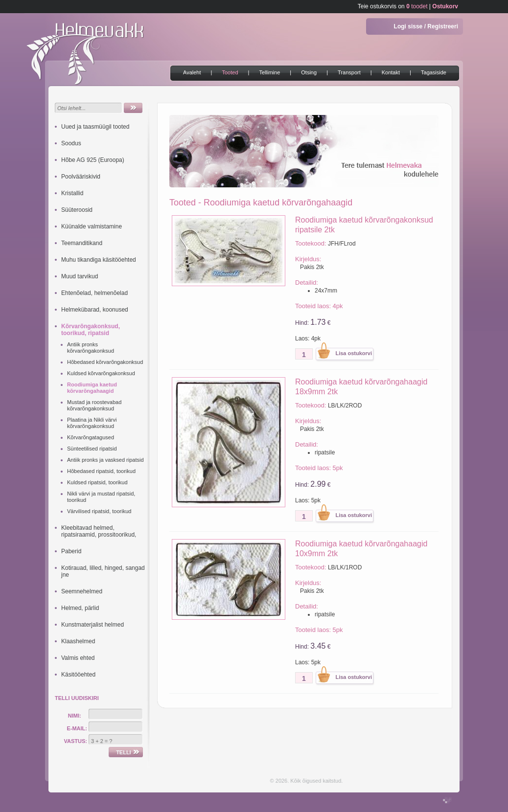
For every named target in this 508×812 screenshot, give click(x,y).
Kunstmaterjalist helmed (92, 625)
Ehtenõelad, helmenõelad (94, 293)
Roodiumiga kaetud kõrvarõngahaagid (92, 388)
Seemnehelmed (82, 591)
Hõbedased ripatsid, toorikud (101, 471)
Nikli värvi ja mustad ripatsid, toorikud (101, 497)
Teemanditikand (82, 243)
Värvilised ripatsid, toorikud (99, 511)
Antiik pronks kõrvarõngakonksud (91, 348)
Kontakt (391, 72)
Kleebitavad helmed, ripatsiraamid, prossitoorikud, (99, 531)
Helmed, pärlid (80, 608)
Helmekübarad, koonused (95, 310)
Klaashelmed (78, 641)
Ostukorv (445, 6)
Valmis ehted (78, 658)
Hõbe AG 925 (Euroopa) (93, 160)
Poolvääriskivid (81, 177)
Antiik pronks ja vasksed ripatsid (105, 460)
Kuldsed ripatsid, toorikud (97, 482)
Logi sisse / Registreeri (426, 26)
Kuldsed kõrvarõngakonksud (101, 373)
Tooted (230, 72)
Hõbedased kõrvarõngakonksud (105, 362)
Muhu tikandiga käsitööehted (99, 260)
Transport (349, 72)
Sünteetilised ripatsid (92, 449)
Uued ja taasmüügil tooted (95, 127)
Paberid (71, 551)
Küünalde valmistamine (92, 226)
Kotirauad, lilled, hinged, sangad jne (103, 571)
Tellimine (270, 72)
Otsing (309, 72)
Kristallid (72, 193)
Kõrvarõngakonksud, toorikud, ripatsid (91, 330)
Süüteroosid (77, 210)
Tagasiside (434, 72)
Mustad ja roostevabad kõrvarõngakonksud (94, 405)
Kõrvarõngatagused (91, 437)
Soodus (71, 143)
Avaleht (192, 72)
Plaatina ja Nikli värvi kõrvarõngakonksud (92, 423)
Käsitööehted (78, 675)
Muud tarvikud (80, 276)
